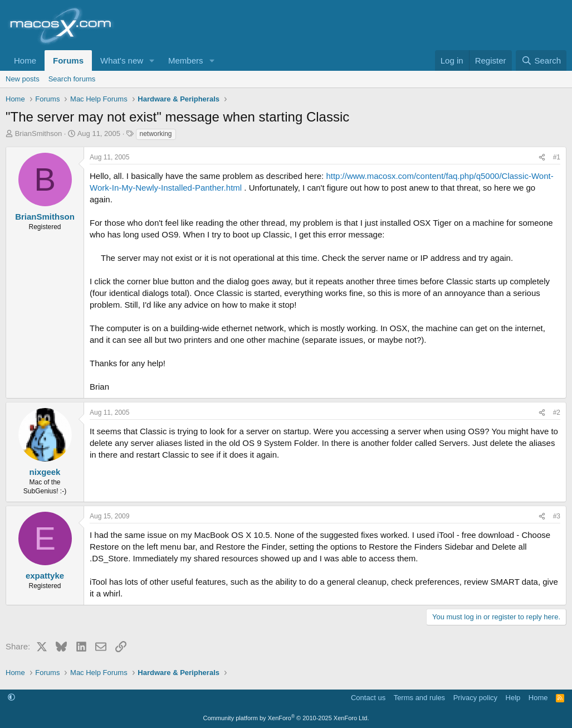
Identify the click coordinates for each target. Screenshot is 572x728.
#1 (557, 157)
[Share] (542, 157)
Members (186, 60)
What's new (122, 60)
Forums (68, 60)
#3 (557, 516)
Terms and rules (419, 698)
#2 (557, 412)
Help (513, 698)
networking (156, 134)
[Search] (541, 60)
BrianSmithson (39, 134)
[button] (152, 60)
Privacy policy (475, 698)
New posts (23, 79)
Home (25, 60)
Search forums (72, 79)
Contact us (368, 698)
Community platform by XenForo (286, 718)
